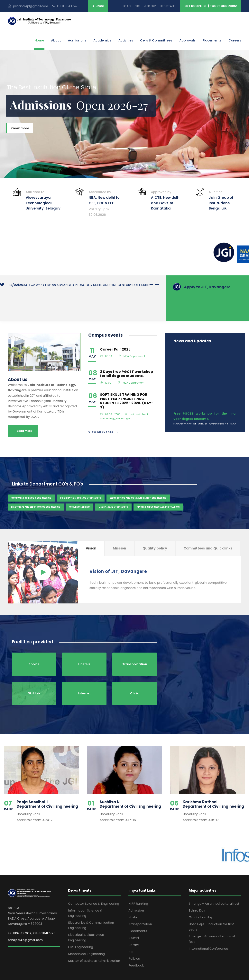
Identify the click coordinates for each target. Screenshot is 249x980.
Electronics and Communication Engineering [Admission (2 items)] (138, 477)
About (56, 40)
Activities (126, 40)
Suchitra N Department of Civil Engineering (130, 783)
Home (39, 40)
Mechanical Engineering (86, 933)
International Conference (208, 927)
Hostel (133, 896)
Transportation (140, 903)
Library (134, 924)
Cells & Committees (156, 40)
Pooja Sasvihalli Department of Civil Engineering (47, 783)
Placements (212, 40)
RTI (131, 931)
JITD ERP (150, 6)
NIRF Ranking (138, 882)
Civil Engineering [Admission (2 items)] (79, 486)
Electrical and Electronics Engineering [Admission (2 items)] (36, 486)
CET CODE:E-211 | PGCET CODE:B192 (211, 6)
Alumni (98, 6)
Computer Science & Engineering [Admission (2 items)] (31, 477)
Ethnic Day (197, 889)
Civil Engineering (81, 926)
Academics (102, 40)
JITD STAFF (167, 6)
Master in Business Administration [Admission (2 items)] (158, 486)
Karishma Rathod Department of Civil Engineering (213, 783)
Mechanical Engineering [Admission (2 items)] (113, 486)
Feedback (136, 944)
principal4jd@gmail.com (25, 919)
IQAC (127, 6)
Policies (134, 937)
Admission (136, 889)
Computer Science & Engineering (94, 882)
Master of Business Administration (94, 940)
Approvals (187, 40)
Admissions (77, 40)
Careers (235, 40)
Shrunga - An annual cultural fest (214, 882)
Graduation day (201, 896)
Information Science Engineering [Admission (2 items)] (81, 477)
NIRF (138, 6)
